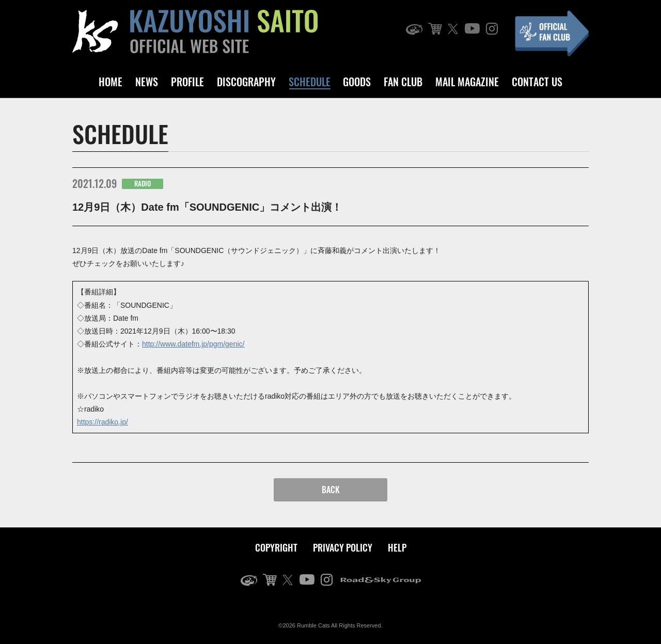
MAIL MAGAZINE (467, 82)
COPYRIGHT (276, 547)
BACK (331, 490)
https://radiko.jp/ (103, 422)
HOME (111, 82)
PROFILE (187, 82)
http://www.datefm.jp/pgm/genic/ (193, 344)
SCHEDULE (310, 82)
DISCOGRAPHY (246, 82)
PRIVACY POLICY (343, 547)
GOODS (357, 82)
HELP (397, 547)
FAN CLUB (403, 82)
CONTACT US (537, 82)
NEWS (147, 82)
